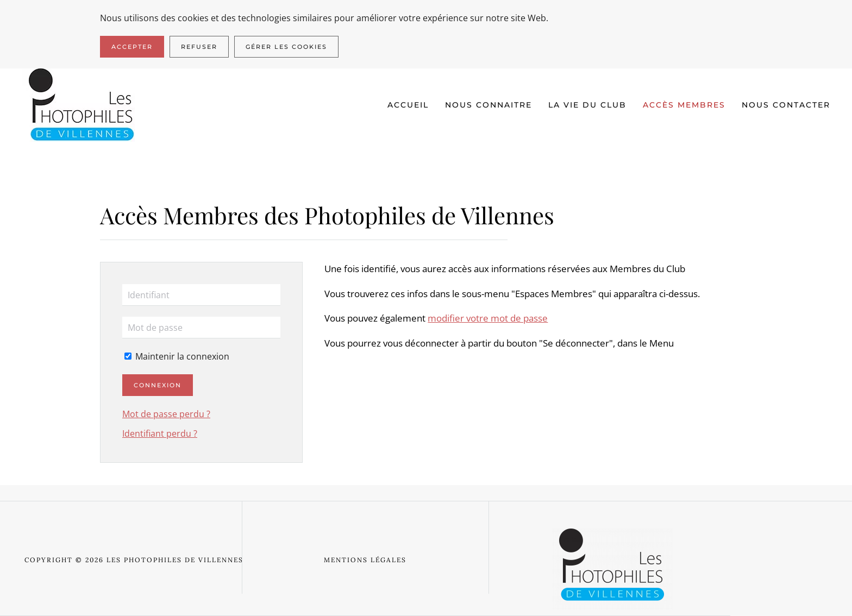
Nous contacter (786, 105)
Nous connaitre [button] (488, 105)
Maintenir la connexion (177, 356)
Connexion (158, 385)
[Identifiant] (201, 295)
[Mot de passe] (201, 328)
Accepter (132, 47)
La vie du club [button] (587, 105)
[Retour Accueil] (82, 105)
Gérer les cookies (286, 47)
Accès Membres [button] (684, 105)
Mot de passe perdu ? (166, 414)
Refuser (199, 47)
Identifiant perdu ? (160, 433)
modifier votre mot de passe (488, 318)
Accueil (408, 105)
